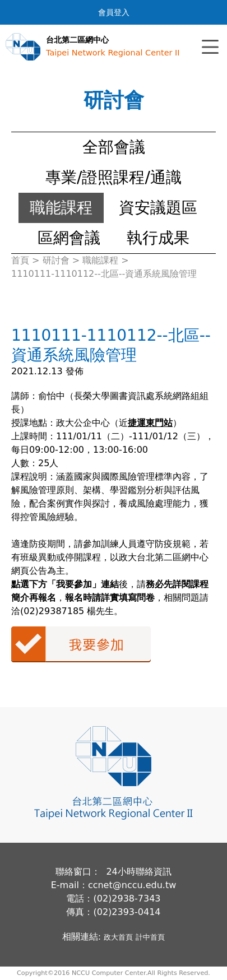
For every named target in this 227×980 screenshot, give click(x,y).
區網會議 (69, 238)
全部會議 (114, 147)
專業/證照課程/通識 (113, 177)
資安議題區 (158, 208)
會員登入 (114, 12)
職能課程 (61, 208)
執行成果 (158, 238)
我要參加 (81, 644)
